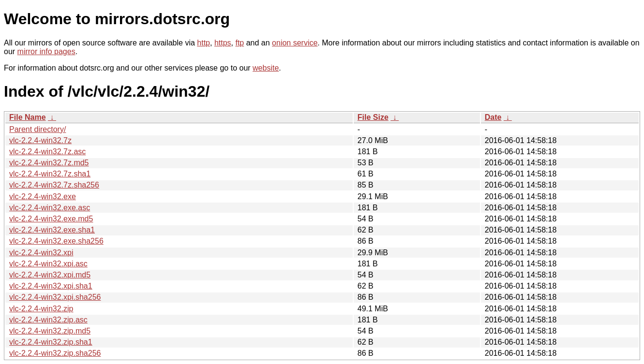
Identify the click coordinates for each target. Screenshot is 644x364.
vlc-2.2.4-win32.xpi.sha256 (55, 297)
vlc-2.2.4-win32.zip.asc (48, 320)
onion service (295, 43)
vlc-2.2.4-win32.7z (40, 140)
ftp (240, 43)
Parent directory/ (37, 129)
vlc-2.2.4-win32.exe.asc (50, 208)
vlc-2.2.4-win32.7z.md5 (49, 163)
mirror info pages (46, 51)
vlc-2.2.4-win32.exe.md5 (51, 219)
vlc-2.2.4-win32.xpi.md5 (50, 275)
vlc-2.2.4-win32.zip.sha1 (51, 342)
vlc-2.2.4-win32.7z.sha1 (50, 174)
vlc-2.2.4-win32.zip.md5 (50, 331)
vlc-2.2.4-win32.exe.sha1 (52, 230)
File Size (373, 117)
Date (493, 117)
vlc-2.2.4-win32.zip (41, 309)
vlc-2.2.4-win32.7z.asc (47, 152)
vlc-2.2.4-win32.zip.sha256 (55, 353)
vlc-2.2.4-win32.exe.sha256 (56, 241)
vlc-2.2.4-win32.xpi (41, 253)
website (266, 68)
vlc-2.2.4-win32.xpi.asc (48, 264)
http (203, 43)
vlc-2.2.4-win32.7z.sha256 (54, 185)
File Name (28, 117)
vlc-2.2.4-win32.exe (43, 197)
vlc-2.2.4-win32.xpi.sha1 (51, 286)
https (223, 43)
